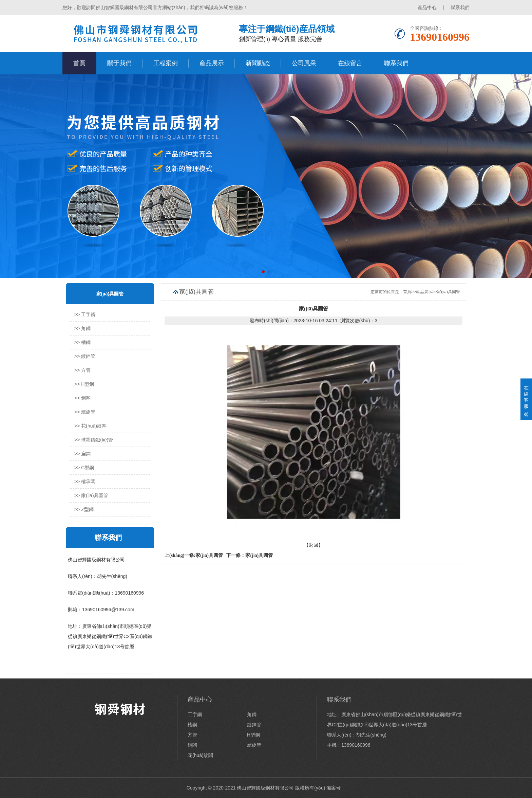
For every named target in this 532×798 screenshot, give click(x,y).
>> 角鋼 (82, 328)
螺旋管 (254, 745)
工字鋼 (195, 714)
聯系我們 (460, 7)
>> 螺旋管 (85, 412)
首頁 (79, 63)
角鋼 (252, 714)
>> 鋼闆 (82, 398)
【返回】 (313, 545)
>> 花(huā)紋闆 (90, 426)
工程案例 (166, 63)
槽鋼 (192, 725)
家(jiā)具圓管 (449, 292)
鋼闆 (192, 745)
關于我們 (119, 63)
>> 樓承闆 (85, 482)
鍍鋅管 (254, 725)
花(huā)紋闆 (200, 755)
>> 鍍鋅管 (85, 356)
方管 (192, 735)
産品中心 (427, 7)
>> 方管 (82, 370)
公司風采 (304, 63)
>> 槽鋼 (82, 342)
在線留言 (350, 63)
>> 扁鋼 (82, 454)
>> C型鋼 (84, 468)
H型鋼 (253, 735)
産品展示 (212, 63)
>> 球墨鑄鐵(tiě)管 (94, 440)
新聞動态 (258, 63)
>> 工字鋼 (85, 314)
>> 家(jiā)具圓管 (91, 495)
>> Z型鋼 (84, 509)
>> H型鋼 (84, 384)
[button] (263, 272)
